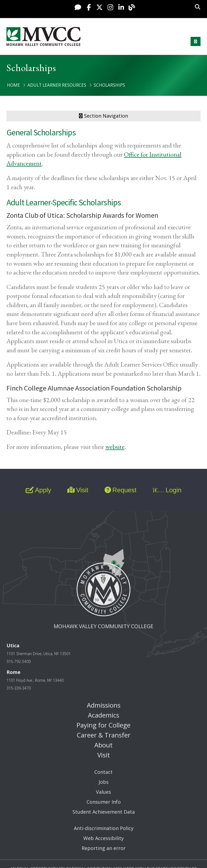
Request (120, 490)
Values (103, 792)
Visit (78, 490)
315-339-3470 (19, 688)
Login (167, 490)
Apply (38, 490)
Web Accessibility (103, 838)
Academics (103, 715)
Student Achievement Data (104, 812)
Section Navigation (103, 116)
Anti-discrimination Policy (104, 828)
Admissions (104, 705)
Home (13, 85)
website (115, 447)
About (103, 745)
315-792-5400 (19, 661)
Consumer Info (104, 802)
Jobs (104, 782)
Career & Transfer (104, 735)
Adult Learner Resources (57, 85)
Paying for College (103, 725)
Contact (103, 772)
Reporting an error (104, 848)
